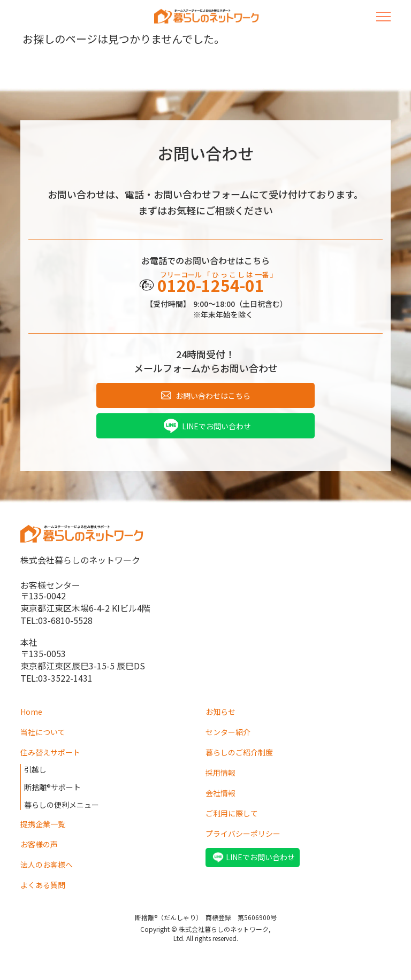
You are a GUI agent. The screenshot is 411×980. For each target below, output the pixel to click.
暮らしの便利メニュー (62, 805)
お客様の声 (39, 844)
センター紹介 (228, 732)
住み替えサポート (50, 752)
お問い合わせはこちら (213, 396)
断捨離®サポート (52, 787)
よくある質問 (43, 885)
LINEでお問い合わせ (216, 426)
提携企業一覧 (43, 824)
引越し (35, 769)
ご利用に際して (232, 813)
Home (31, 712)
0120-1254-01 (211, 285)
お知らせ (220, 712)
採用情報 (220, 773)
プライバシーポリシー (243, 834)
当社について (43, 732)
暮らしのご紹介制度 (239, 752)
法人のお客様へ (47, 865)
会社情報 (220, 793)
